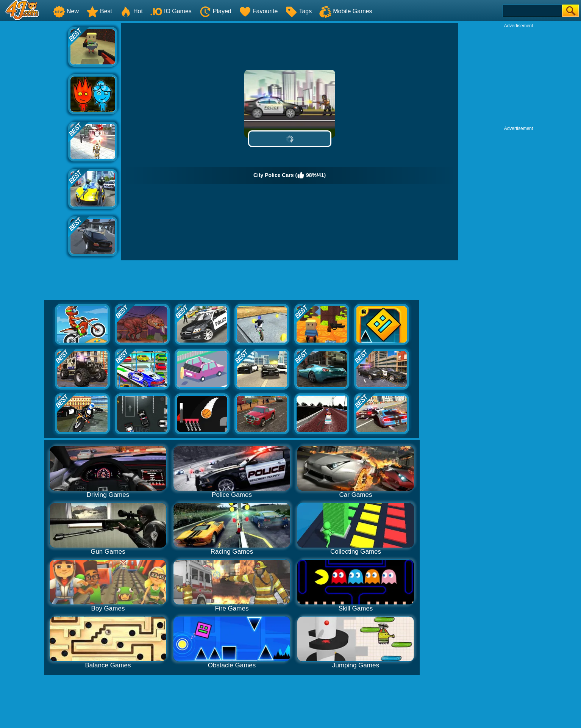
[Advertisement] (34, 137)
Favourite (258, 11)
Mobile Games (346, 11)
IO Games (171, 11)
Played (215, 11)
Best (99, 11)
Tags (298, 11)
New (66, 11)
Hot (131, 11)
